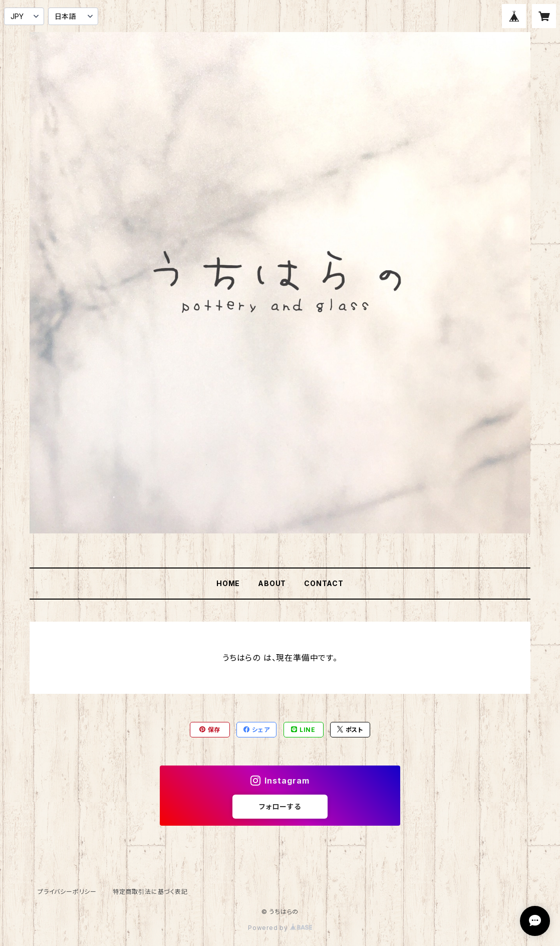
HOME (228, 583)
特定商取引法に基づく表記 (150, 892)
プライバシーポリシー (67, 892)
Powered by (280, 928)
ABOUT (272, 583)
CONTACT (324, 583)
